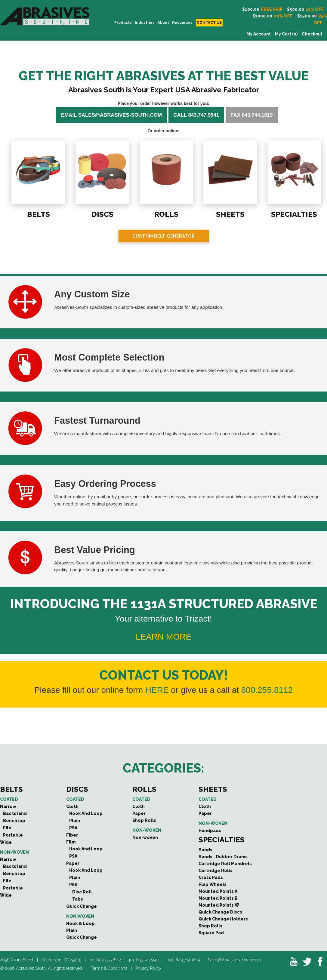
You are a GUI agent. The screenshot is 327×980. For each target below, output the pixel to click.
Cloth (72, 806)
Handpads (210, 831)
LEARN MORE (163, 637)
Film (71, 842)
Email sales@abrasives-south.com (111, 115)
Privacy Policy (148, 968)
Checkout (312, 34)
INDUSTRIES (145, 23)
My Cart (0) (286, 34)
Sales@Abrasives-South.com (234, 960)
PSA (73, 828)
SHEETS (230, 214)
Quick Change (82, 906)
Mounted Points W (219, 905)
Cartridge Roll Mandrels (225, 864)
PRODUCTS (123, 23)
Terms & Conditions (109, 968)
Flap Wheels (213, 884)
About (163, 23)
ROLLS (166, 214)
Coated (9, 799)
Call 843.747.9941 (196, 115)
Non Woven (80, 916)
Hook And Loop (86, 813)
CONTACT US (209, 23)
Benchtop (14, 821)
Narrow (8, 806)
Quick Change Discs (220, 912)
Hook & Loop (80, 923)
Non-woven (14, 852)
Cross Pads (211, 877)
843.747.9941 (148, 960)
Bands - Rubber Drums (223, 857)
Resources (182, 23)
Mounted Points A (218, 891)
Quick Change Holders (223, 919)
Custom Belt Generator (163, 236)
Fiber (72, 835)
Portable (13, 835)
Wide (6, 842)
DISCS (102, 214)
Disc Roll (82, 892)
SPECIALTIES (294, 214)
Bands (205, 850)
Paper (73, 863)
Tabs (78, 899)
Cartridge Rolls (216, 871)
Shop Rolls (144, 820)
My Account (259, 34)
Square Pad (211, 933)
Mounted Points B (218, 898)
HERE (157, 690)
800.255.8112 (267, 690)
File (7, 828)
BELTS (38, 214)
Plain (75, 821)
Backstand (15, 813)
